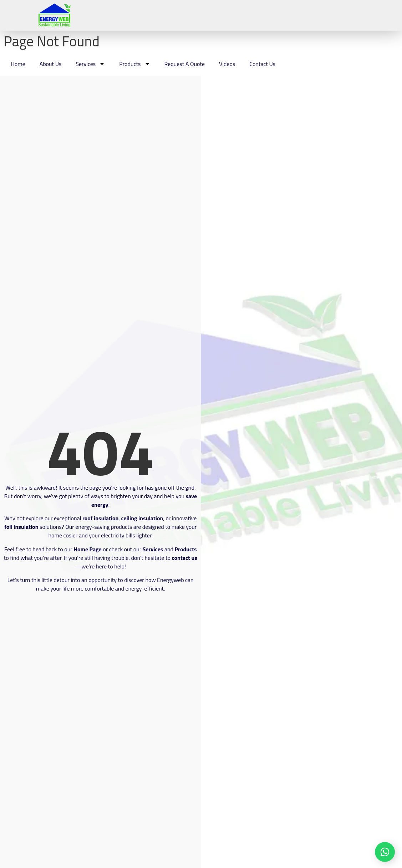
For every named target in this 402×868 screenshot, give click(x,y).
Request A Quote (185, 64)
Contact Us (262, 64)
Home (18, 64)
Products (134, 64)
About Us (51, 64)
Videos (227, 64)
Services (90, 64)
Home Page (88, 549)
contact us (185, 558)
